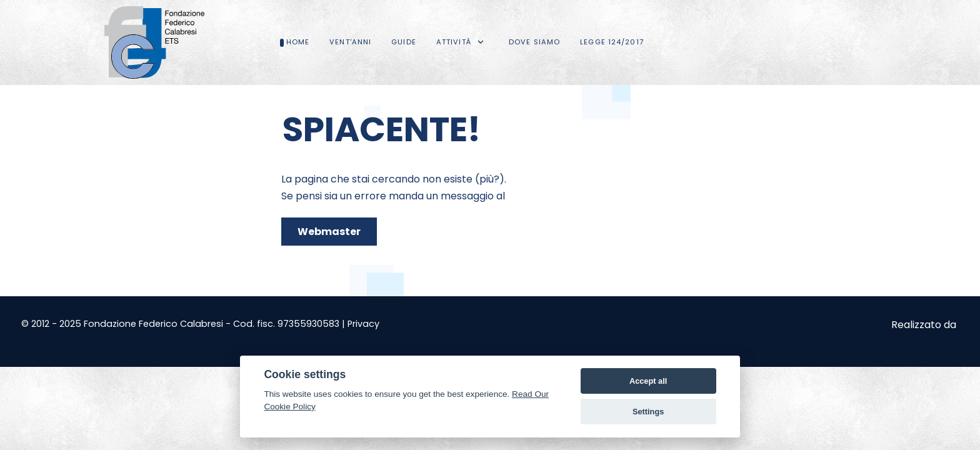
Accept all (648, 381)
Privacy (363, 324)
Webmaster (329, 232)
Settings (648, 412)
